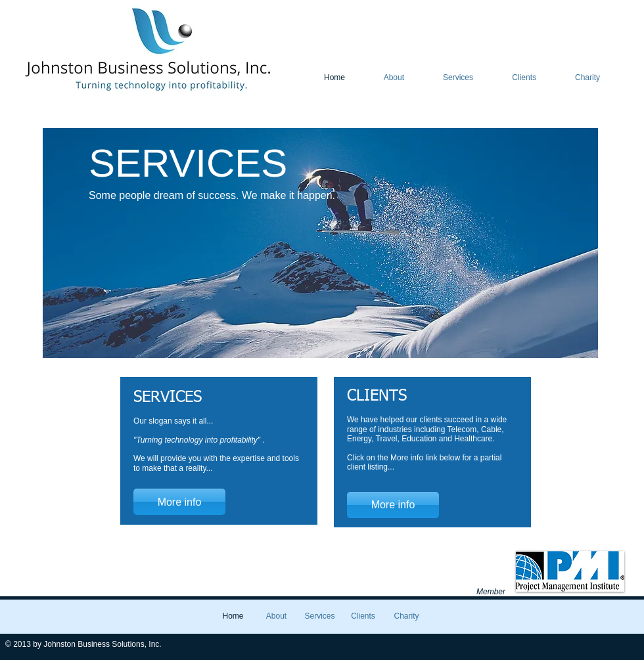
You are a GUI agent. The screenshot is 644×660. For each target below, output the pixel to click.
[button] (320, 243)
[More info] (179, 502)
